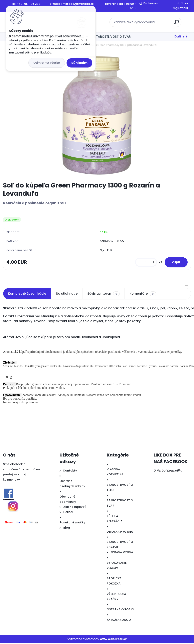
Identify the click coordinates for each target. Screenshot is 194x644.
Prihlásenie (151, 3)
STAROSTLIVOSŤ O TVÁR (112, 37)
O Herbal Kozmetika (168, 472)
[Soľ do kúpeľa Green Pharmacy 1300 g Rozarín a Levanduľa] (97, 115)
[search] (150, 24)
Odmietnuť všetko (47, 63)
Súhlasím (79, 63)
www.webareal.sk (113, 640)
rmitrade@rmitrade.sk (78, 4)
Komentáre (143, 295)
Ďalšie (179, 36)
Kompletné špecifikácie (27, 295)
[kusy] (144, 263)
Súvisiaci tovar (103, 295)
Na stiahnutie (67, 295)
